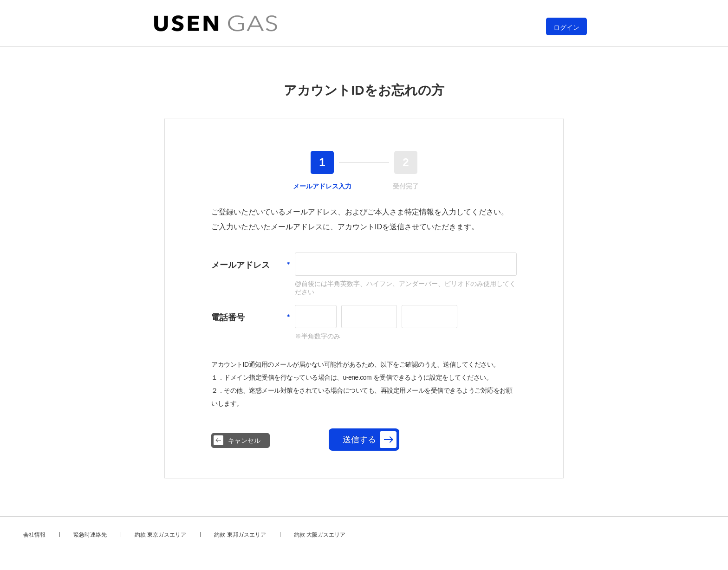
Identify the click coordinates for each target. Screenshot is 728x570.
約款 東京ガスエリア (160, 535)
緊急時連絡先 (90, 535)
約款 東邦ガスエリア (240, 535)
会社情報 (34, 535)
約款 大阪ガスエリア (320, 535)
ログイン (566, 27)
